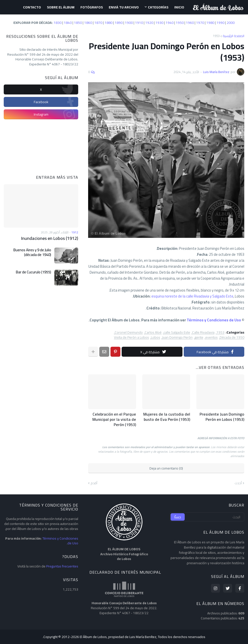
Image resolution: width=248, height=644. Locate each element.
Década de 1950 (232, 337)
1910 (139, 23)
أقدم (94, 483)
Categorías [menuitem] (158, 7)
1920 (149, 23)
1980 (210, 23)
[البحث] (207, 517)
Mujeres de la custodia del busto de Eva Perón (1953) (167, 417)
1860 (88, 23)
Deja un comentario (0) (166, 468)
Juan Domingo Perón (177, 337)
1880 (108, 23)
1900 (129, 23)
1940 (170, 23)
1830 (58, 23)
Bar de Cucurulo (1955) (34, 272)
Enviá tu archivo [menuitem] (124, 7)
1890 (119, 23)
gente (199, 337)
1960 (190, 23)
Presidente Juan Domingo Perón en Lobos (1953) (222, 417)
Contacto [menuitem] (32, 7)
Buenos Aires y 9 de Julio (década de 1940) (32, 252)
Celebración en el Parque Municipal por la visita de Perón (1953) (114, 419)
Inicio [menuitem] (179, 7)
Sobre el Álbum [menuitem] (61, 7)
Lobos (156, 337)
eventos (212, 337)
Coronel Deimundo (129, 332)
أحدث (238, 483)
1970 (200, 23)
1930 (159, 23)
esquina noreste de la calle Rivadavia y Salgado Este (192, 296)
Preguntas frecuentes (62, 566)
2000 (231, 23)
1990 (220, 23)
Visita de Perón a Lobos (131, 337)
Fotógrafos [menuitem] (92, 7)
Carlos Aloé (153, 332)
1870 (98, 23)
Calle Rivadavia (203, 332)
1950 (180, 23)
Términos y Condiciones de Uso (214, 320)
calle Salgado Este (177, 332)
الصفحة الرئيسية (233, 36)
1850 (78, 23)
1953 (216, 36)
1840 (68, 23)
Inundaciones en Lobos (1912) (50, 238)
